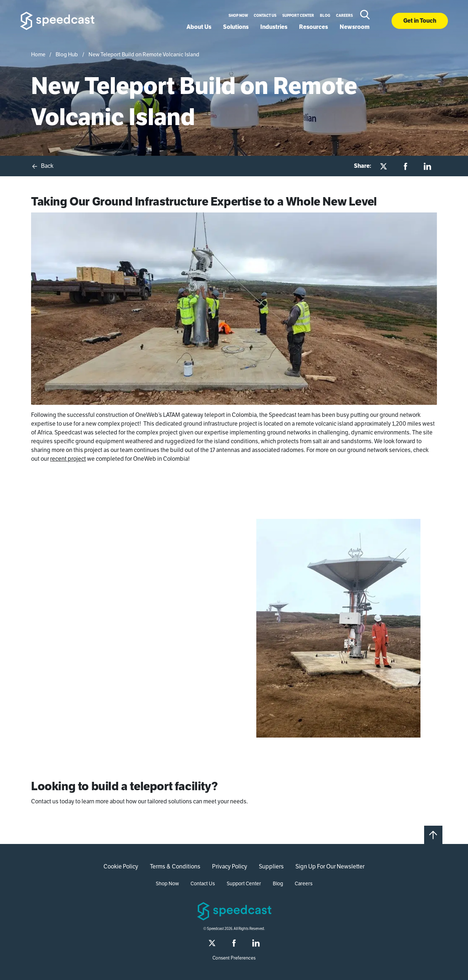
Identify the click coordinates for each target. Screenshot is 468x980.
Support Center (298, 16)
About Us (199, 27)
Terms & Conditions (175, 866)
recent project (68, 459)
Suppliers (271, 866)
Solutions (236, 27)
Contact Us (265, 16)
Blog (325, 16)
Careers (344, 16)
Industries (274, 27)
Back (42, 166)
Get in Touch (420, 21)
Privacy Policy (230, 866)
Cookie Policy (121, 866)
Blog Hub (67, 54)
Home (38, 54)
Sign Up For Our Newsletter (330, 866)
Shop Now (238, 16)
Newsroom (355, 27)
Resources (314, 27)
